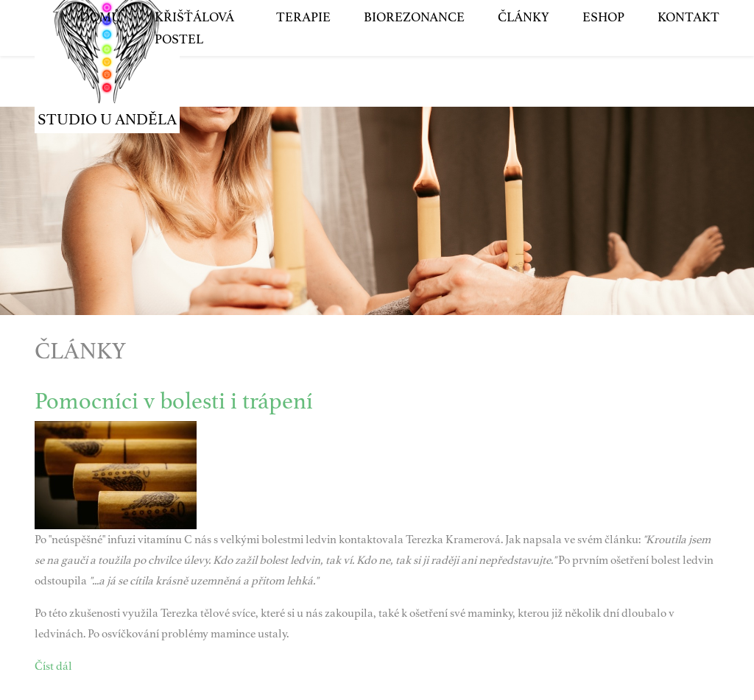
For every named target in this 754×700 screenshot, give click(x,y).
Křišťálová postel (194, 69)
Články (524, 58)
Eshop (603, 58)
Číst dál (53, 666)
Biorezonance (414, 58)
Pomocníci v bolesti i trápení (174, 401)
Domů (101, 58)
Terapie (303, 58)
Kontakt (688, 58)
